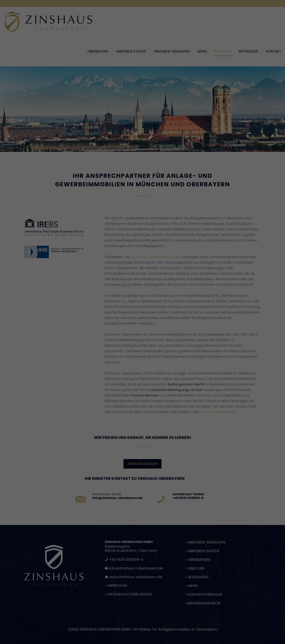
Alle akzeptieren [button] (142, 348)
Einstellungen (100, 325)
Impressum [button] (164, 380)
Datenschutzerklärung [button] (144, 380)
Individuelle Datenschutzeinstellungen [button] (143, 371)
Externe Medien (178, 334)
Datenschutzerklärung (106, 321)
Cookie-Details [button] (123, 380)
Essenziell (100, 334)
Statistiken (137, 334)
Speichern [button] (142, 360)
